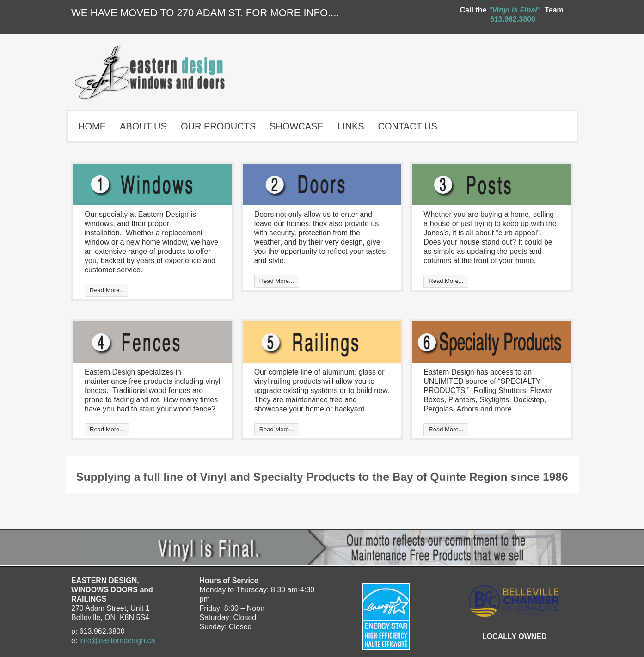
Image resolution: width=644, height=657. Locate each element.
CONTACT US (408, 126)
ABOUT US (143, 126)
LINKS (351, 126)
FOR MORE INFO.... (293, 13)
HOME (92, 126)
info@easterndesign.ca (117, 641)
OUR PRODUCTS (218, 126)
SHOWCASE (297, 126)
